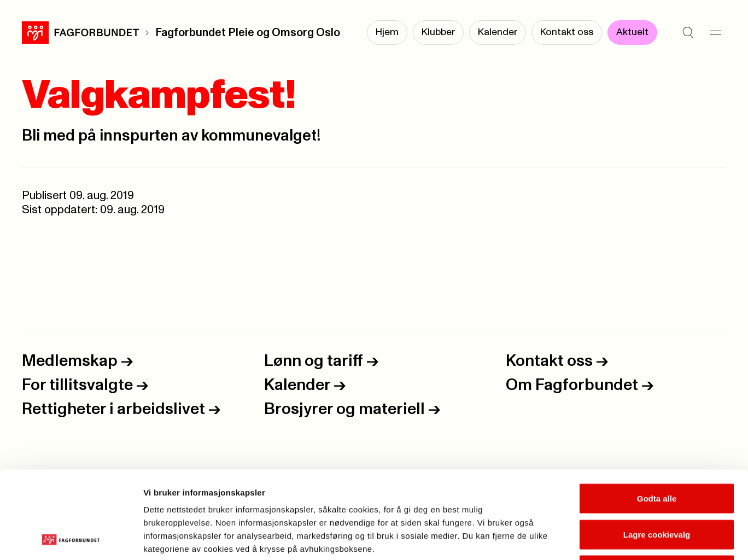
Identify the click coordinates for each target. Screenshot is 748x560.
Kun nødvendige (657, 488)
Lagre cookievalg (657, 453)
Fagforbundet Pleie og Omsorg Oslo (248, 33)
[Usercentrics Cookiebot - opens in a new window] (71, 539)
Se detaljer (588, 538)
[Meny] (715, 33)
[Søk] (688, 33)
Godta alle (657, 416)
